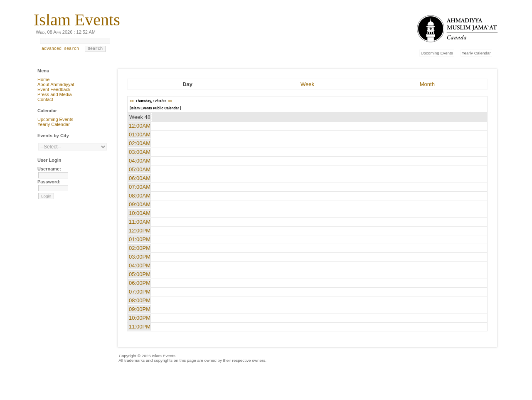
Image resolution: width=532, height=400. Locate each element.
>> (170, 101)
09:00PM (140, 309)
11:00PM (140, 327)
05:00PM (140, 274)
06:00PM (140, 283)
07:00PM (140, 292)
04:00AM (140, 161)
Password (48, 182)
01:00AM (140, 135)
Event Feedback (54, 89)
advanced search (60, 51)
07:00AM (140, 187)
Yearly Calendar (476, 53)
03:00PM (140, 257)
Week (307, 84)
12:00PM (140, 231)
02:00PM (140, 248)
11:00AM (140, 222)
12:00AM (140, 126)
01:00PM (140, 239)
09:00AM (140, 204)
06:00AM (140, 178)
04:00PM (140, 265)
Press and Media (55, 94)
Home (43, 79)
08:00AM (140, 196)
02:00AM (140, 143)
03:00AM (140, 152)
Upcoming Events (437, 53)
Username (48, 169)
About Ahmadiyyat (56, 84)
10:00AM (140, 213)
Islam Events (77, 20)
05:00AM (140, 169)
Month (427, 84)
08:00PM (140, 300)
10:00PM (140, 318)
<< (132, 101)
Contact (45, 99)
